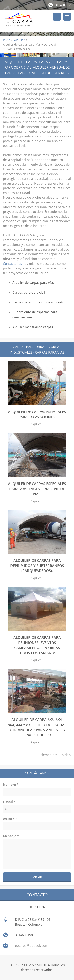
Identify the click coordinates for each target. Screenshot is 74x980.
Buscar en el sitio (57, 17)
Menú (67, 17)
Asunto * (10, 819)
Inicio (7, 40)
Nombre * (11, 785)
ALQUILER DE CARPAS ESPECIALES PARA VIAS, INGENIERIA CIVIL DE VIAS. (37, 489)
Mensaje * (11, 836)
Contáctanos (12, 264)
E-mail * (9, 802)
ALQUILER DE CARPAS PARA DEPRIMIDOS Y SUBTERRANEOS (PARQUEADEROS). (37, 566)
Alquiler (19, 40)
